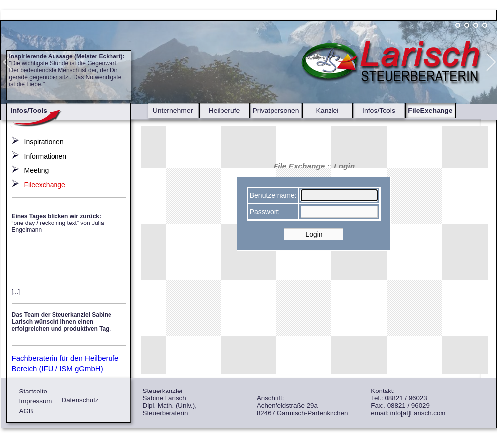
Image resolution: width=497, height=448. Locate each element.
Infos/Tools (379, 111)
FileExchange (430, 111)
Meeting (37, 170)
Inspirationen (44, 142)
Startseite (33, 391)
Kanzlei (328, 111)
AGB (26, 411)
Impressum (36, 401)
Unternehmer (173, 111)
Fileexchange (45, 185)
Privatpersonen (276, 111)
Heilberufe (224, 111)
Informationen (46, 156)
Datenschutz (80, 400)
